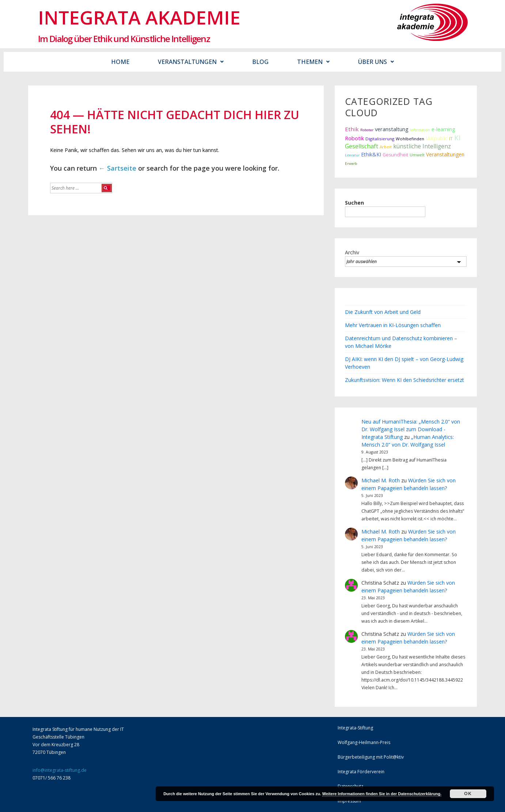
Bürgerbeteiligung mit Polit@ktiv (371, 757)
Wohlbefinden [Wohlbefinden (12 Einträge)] (410, 139)
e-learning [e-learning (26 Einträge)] (443, 129)
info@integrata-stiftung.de (60, 770)
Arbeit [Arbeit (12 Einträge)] (386, 147)
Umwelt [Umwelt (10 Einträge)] (417, 155)
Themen (313, 62)
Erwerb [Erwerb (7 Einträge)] (351, 164)
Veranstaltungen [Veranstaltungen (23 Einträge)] (445, 154)
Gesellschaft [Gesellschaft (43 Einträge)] (362, 146)
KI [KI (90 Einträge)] (457, 138)
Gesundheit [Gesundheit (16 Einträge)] (395, 155)
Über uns (376, 62)
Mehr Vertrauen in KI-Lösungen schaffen (393, 325)
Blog (260, 62)
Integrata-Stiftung (355, 728)
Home (120, 62)
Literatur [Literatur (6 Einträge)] (352, 155)
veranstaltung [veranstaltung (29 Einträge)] (392, 129)
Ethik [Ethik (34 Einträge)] (352, 129)
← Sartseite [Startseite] (117, 168)
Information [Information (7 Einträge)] (420, 130)
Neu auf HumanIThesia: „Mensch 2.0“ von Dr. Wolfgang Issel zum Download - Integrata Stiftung (411, 429)
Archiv (352, 252)
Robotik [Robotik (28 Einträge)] (354, 138)
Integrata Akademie (139, 17)
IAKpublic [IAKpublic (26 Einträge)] (437, 138)
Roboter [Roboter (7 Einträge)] (367, 130)
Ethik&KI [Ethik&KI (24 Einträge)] (371, 154)
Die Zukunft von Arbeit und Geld (383, 312)
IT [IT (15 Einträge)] (451, 139)
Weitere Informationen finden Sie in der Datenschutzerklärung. (382, 794)
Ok (468, 794)
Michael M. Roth (381, 480)
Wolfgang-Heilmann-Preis (364, 742)
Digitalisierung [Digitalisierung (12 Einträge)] (380, 139)
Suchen (354, 203)
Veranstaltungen (191, 62)
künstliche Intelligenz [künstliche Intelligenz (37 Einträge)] (422, 146)
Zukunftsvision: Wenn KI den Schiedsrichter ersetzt (405, 380)
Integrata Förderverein (361, 772)
